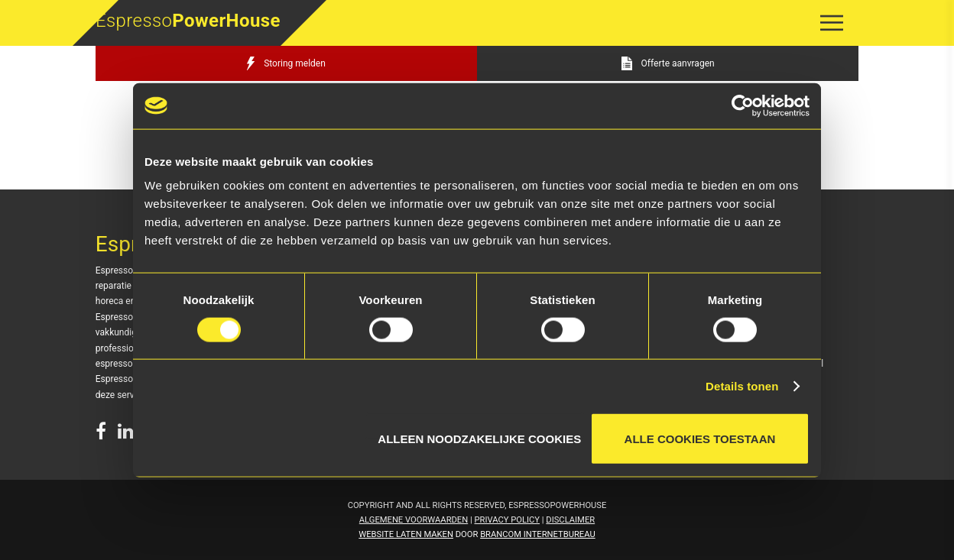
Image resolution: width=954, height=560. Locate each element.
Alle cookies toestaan (700, 439)
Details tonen (742, 385)
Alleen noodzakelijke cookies (479, 436)
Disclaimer (570, 520)
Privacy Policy (508, 520)
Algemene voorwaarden (414, 520)
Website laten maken (406, 534)
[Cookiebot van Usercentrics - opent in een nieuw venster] (743, 105)
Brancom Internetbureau (538, 534)
